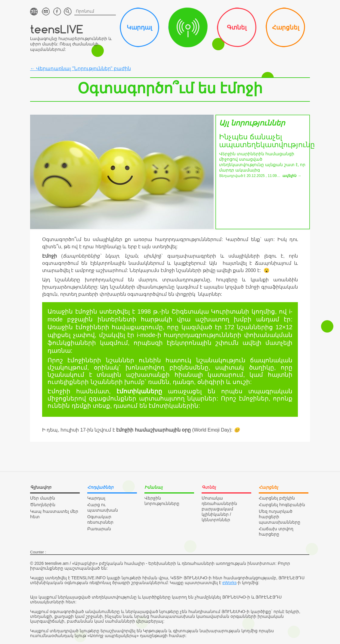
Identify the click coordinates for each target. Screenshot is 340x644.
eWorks (229, 583)
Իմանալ (188, 27)
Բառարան (99, 529)
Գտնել (237, 27)
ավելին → (292, 176)
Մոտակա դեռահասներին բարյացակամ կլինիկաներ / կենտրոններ (219, 509)
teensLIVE (57, 29)
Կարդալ (139, 27)
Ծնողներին (43, 505)
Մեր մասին (43, 498)
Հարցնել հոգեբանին (282, 505)
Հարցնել (286, 27)
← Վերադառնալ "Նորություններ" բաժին (80, 68)
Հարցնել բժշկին (277, 498)
